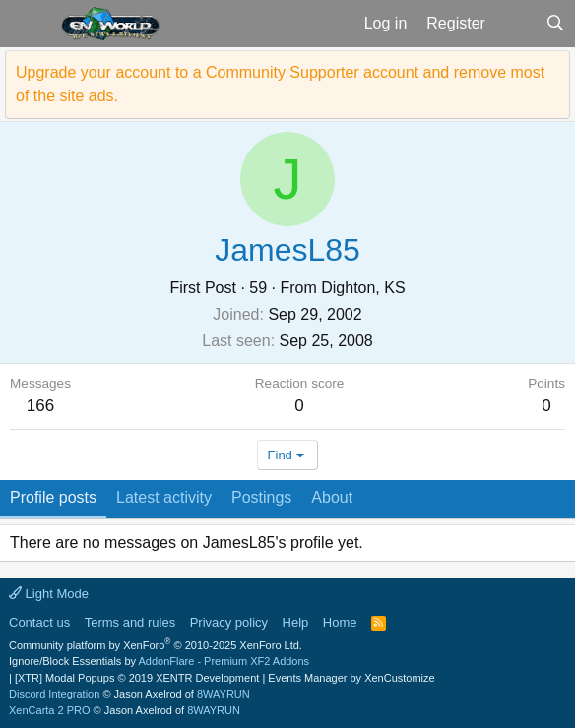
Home (340, 622)
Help (296, 622)
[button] (28, 24)
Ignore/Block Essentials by (159, 661)
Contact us (39, 622)
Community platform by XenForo (156, 645)
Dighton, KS (363, 288)
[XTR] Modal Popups (137, 678)
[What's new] (515, 24)
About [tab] (332, 497)
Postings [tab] (261, 497)
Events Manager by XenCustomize (351, 678)
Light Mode (49, 594)
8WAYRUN (224, 694)
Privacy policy (229, 622)
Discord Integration (54, 694)
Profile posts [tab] (53, 497)
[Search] (555, 24)
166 (40, 406)
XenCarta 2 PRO (50, 710)
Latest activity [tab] (164, 497)
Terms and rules (130, 622)
